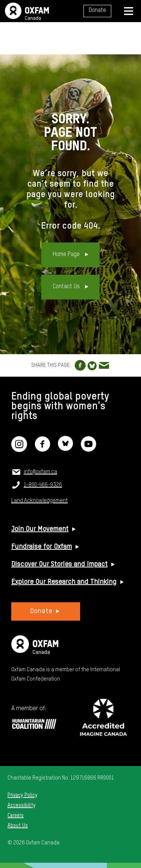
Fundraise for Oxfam (42, 547)
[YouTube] (88, 449)
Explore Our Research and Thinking (64, 582)
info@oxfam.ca (40, 472)
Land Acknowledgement (39, 501)
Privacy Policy (22, 795)
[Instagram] (19, 449)
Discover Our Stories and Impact (59, 564)
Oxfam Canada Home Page (27, 11)
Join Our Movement (40, 529)
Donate (97, 10)
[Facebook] (42, 449)
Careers (16, 816)
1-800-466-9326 (43, 485)
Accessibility (21, 805)
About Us (18, 826)
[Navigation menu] (129, 11)
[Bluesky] (65, 449)
